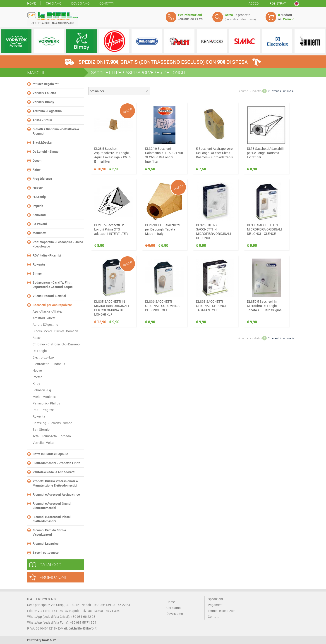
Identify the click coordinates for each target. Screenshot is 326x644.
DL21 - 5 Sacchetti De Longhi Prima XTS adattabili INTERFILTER (111, 229)
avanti (276, 91)
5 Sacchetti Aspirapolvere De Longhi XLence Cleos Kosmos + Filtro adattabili (215, 153)
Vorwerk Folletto (44, 93)
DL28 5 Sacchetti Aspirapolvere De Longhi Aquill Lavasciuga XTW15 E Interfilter (112, 155)
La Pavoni (40, 224)
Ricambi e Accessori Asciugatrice (56, 494)
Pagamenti (216, 605)
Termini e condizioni (222, 611)
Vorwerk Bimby (43, 102)
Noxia (46, 640)
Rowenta (39, 264)
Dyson (37, 160)
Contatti (107, 3)
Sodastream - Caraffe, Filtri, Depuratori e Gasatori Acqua (53, 285)
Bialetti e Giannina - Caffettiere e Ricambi (56, 131)
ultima (288, 91)
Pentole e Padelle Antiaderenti (54, 472)
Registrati (278, 3)
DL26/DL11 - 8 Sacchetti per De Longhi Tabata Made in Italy (162, 229)
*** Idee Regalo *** (46, 84)
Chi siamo (54, 3)
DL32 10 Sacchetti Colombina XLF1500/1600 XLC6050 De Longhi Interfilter (164, 155)
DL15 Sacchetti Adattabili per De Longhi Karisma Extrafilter (265, 153)
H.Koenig (39, 197)
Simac (37, 273)
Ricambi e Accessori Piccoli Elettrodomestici (52, 519)
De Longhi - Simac (46, 151)
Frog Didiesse (42, 179)
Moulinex (39, 233)
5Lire (53, 640)
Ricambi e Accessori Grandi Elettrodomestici (52, 506)
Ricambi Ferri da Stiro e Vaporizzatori (49, 532)
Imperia (38, 206)
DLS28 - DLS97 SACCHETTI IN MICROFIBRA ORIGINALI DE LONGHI (213, 231)
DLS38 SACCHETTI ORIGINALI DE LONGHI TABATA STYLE (212, 306)
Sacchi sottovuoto (46, 553)
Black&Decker (43, 142)
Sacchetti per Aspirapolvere (52, 305)
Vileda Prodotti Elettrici (49, 296)
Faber (37, 170)
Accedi (254, 3)
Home (32, 3)
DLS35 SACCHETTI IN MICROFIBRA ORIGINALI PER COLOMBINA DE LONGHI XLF (112, 308)
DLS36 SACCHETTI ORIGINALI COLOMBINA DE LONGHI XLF (162, 306)
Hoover (38, 188)
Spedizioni (215, 599)
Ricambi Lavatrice (46, 543)
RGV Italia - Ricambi (47, 255)
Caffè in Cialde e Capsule (50, 454)
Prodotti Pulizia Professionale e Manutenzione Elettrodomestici (55, 483)
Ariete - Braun (42, 120)
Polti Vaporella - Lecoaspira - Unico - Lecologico (58, 244)
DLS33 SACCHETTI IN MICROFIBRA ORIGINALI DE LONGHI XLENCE (264, 229)
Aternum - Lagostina (47, 111)
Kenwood (39, 215)
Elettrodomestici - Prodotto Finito (56, 463)
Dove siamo (80, 3)
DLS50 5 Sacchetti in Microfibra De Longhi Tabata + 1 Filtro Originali (265, 306)
